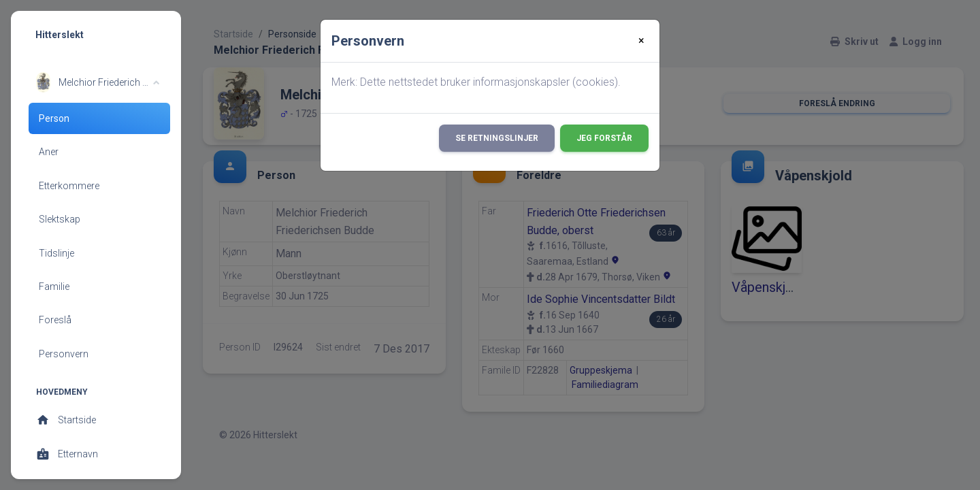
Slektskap (60, 219)
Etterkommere (69, 186)
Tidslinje (56, 253)
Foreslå (55, 320)
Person (54, 118)
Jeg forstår (604, 138)
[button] (98, 82)
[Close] (641, 41)
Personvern (64, 354)
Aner (49, 152)
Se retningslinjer (497, 138)
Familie (54, 287)
